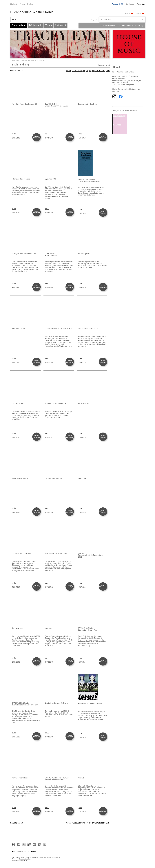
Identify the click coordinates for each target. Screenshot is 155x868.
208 (93, 71)
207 (90, 71)
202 (74, 71)
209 (96, 71)
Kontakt (30, 4)
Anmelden (141, 4)
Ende (108, 71)
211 (103, 71)
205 (84, 71)
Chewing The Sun (24, 859)
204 (81, 71)
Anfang (69, 71)
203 (78, 71)
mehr (14, 134)
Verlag (49, 25)
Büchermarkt (36, 25)
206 (87, 71)
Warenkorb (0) (117, 4)
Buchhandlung (19, 25)
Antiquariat (60, 25)
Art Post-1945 (41, 60)
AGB (13, 851)
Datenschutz (22, 851)
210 (99, 71)
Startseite (14, 4)
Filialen (22, 4)
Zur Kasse (130, 4)
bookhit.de (23, 860)
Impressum (32, 851)
